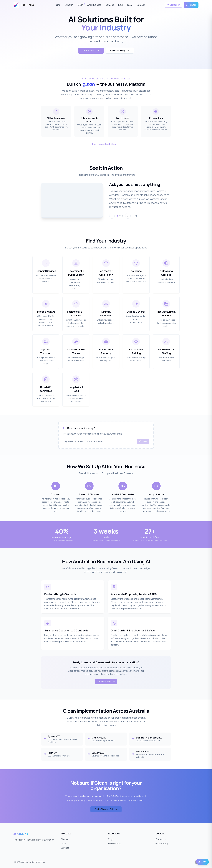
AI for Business (94, 5)
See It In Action (91, 51)
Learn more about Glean (106, 144)
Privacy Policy (162, 844)
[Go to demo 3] (122, 216)
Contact (141, 5)
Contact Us (161, 839)
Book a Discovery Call (106, 809)
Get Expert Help (106, 682)
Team (130, 5)
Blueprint (69, 5)
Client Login (173, 5)
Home (58, 5)
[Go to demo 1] (117, 216)
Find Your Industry (120, 51)
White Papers (115, 844)
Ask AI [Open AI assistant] (202, 862)
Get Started (191, 5)
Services (110, 5)
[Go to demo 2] (120, 216)
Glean (80, 5)
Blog (120, 5)
